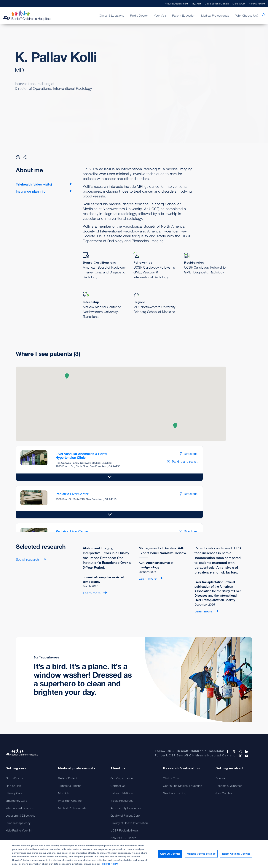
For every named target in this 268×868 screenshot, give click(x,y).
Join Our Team (225, 793)
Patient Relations (122, 793)
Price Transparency (18, 823)
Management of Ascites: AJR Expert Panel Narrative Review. (163, 550)
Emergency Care (16, 801)
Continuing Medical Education (183, 786)
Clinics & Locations (112, 15)
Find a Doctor (139, 15)
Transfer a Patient (70, 786)
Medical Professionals (215, 15)
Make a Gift (239, 4)
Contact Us (118, 786)
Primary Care (14, 793)
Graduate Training (175, 793)
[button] (67, 376)
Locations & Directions (20, 815)
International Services (20, 808)
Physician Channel (70, 801)
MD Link (63, 793)
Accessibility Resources (126, 808)
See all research (28, 559)
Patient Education (184, 15)
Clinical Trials (171, 778)
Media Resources (122, 801)
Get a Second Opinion (217, 4)
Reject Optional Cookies (236, 855)
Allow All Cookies (170, 855)
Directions (188, 454)
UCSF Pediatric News (125, 830)
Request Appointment (176, 4)
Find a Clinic (14, 786)
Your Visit (160, 15)
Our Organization (122, 778)
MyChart (196, 4)
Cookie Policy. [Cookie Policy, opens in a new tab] (110, 865)
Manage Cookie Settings (201, 855)
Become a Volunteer (229, 786)
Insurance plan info (31, 191)
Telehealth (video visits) (34, 184)
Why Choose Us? (247, 15)
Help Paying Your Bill (19, 830)
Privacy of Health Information (129, 823)
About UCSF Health (123, 838)
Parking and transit (182, 462)
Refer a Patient (257, 4)
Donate (220, 778)
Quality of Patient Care (125, 815)
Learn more (92, 593)
